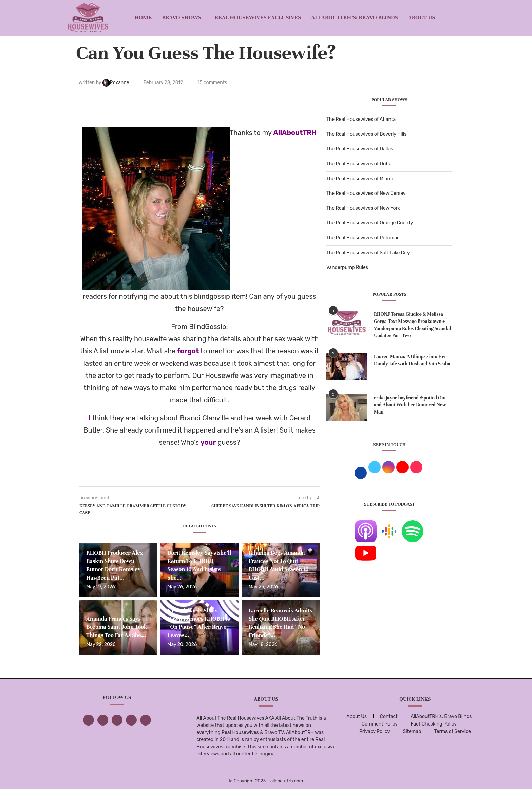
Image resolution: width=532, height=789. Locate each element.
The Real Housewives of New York (363, 208)
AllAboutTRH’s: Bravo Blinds (354, 17)
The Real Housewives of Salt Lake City (368, 253)
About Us (422, 17)
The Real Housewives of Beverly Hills (366, 134)
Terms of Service (453, 731)
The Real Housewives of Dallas (360, 149)
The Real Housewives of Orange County (370, 223)
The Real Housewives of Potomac (363, 238)
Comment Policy (380, 724)
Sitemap (412, 731)
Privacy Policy (375, 731)
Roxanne (116, 83)
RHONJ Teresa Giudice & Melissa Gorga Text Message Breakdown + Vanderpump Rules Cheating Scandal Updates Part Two (412, 325)
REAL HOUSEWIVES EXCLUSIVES (258, 17)
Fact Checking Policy (434, 724)
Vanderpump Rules (347, 267)
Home (143, 17)
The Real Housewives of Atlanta (361, 119)
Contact (389, 717)
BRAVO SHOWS (182, 17)
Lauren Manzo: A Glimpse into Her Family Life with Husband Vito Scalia (412, 360)
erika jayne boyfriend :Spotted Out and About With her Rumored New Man (410, 405)
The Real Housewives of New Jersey (366, 193)
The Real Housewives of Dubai (359, 164)
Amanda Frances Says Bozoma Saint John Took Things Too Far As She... (117, 627)
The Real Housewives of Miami (359, 179)
